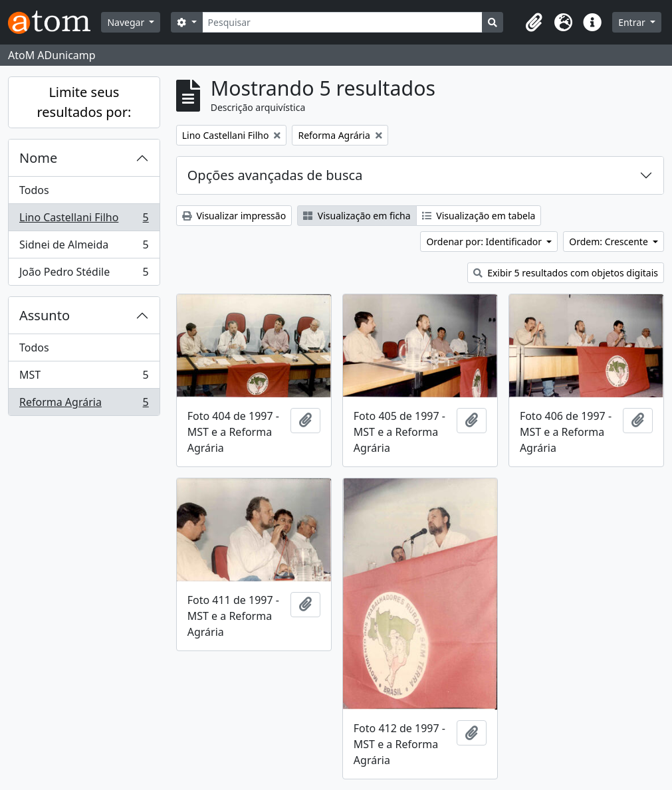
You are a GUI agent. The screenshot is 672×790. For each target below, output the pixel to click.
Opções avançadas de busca (275, 175)
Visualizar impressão (234, 216)
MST (84, 378)
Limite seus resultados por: (84, 102)
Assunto (45, 315)
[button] (534, 23)
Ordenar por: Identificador (485, 242)
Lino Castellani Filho (84, 220)
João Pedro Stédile (84, 274)
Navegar (127, 22)
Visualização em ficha (357, 216)
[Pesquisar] (343, 22)
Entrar (633, 22)
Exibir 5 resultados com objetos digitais (566, 273)
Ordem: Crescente (610, 242)
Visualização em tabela (479, 216)
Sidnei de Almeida (84, 247)
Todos (34, 190)
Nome (38, 158)
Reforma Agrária (84, 405)
